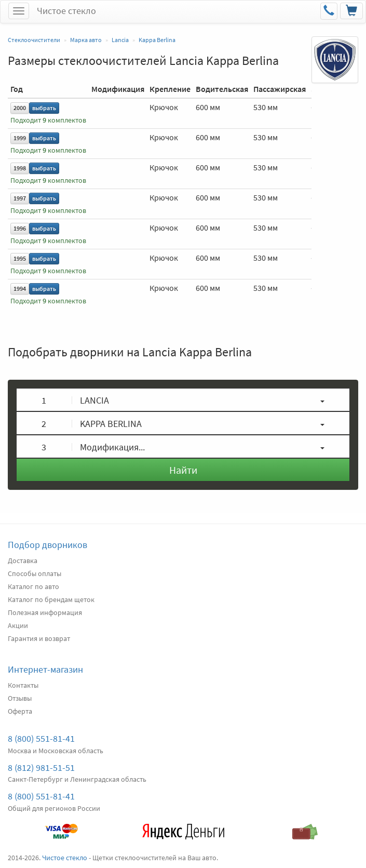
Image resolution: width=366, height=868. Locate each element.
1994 (20, 289)
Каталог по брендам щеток (51, 599)
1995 (20, 258)
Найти (183, 470)
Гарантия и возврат (39, 638)
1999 (20, 138)
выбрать (44, 108)
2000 (20, 108)
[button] (183, 400)
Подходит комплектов (48, 120)
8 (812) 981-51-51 (41, 767)
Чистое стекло (66, 11)
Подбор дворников (48, 545)
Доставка (23, 560)
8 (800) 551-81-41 (41, 738)
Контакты (23, 685)
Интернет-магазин (45, 669)
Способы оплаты (35, 573)
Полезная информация (45, 612)
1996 (20, 228)
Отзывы (20, 698)
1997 (20, 198)
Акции (18, 625)
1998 (20, 168)
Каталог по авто (33, 586)
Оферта (20, 711)
